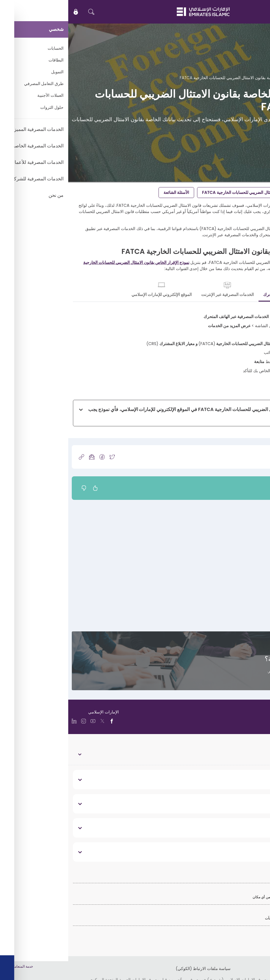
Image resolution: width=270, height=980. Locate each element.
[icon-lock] (8, 12)
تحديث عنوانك (255, 559)
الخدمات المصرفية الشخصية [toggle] (241, 754)
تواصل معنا (252, 682)
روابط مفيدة (249, 804)
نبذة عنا (253, 779)
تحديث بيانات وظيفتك (248, 545)
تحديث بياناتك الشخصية (247, 532)
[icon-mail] (24, 457)
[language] (245, 721)
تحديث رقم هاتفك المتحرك (244, 612)
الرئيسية (259, 78)
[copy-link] (13, 457)
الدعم (244, 78)
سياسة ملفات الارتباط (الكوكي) (135, 969)
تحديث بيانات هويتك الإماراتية (242, 585)
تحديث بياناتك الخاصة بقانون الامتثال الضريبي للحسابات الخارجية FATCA (195, 192)
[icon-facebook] (34, 457)
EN (248, 12)
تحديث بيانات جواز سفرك (245, 572)
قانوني (254, 852)
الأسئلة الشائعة (108, 192)
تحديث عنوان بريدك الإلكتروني (241, 598)
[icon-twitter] (44, 457)
